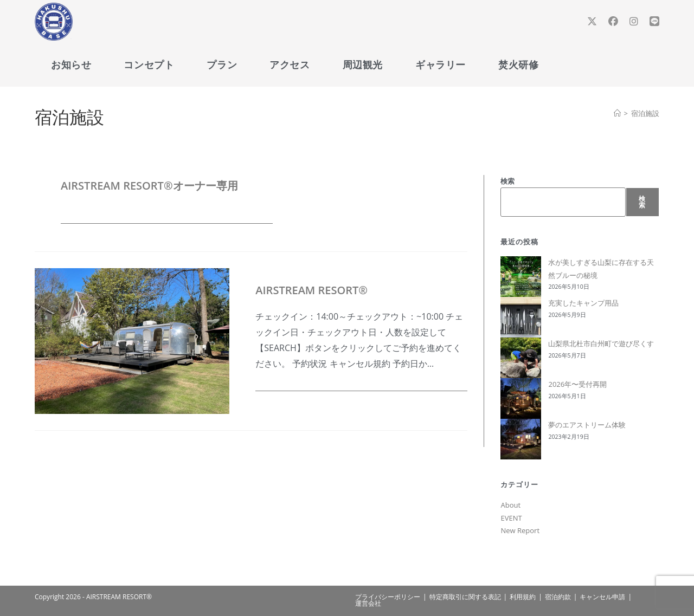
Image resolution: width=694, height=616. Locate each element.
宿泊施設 (645, 113)
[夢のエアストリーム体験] (521, 439)
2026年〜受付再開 (577, 384)
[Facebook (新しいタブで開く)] (613, 21)
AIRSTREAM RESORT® (311, 290)
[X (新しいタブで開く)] (592, 21)
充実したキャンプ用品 (583, 303)
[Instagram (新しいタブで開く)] (634, 21)
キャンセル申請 (602, 597)
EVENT (511, 518)
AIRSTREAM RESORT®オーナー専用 (149, 186)
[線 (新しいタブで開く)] (654, 21)
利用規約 (523, 597)
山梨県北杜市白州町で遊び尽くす (601, 343)
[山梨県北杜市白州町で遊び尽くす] (521, 358)
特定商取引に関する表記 (465, 597)
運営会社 (368, 603)
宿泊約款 (558, 597)
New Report (520, 530)
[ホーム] (617, 113)
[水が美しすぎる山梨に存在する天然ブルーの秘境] (521, 277)
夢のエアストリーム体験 (587, 425)
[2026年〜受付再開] (521, 398)
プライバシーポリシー (388, 597)
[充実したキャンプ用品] (521, 317)
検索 (507, 181)
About (510, 505)
